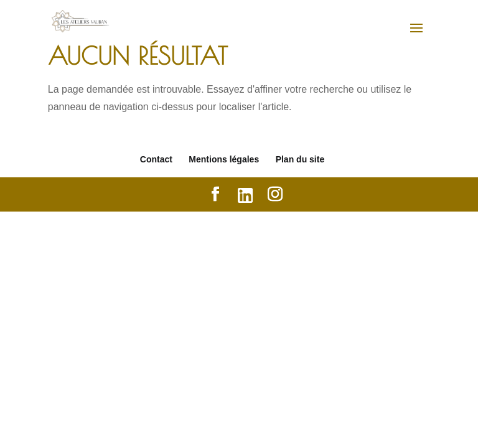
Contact (156, 159)
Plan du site (300, 159)
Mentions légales (224, 159)
